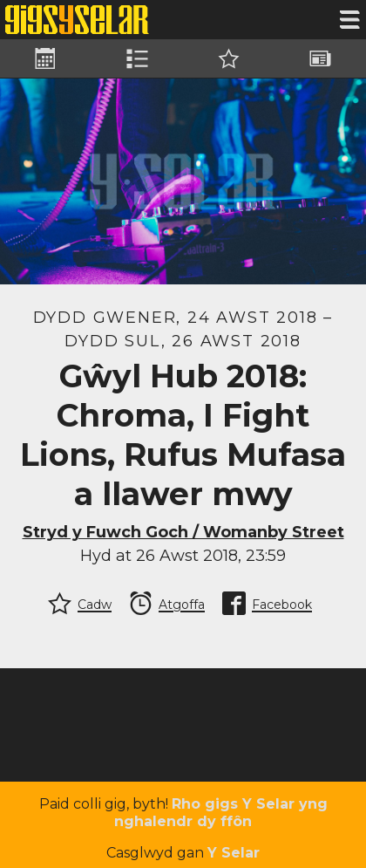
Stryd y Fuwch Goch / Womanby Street (183, 532)
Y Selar (234, 853)
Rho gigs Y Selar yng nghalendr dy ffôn (221, 813)
